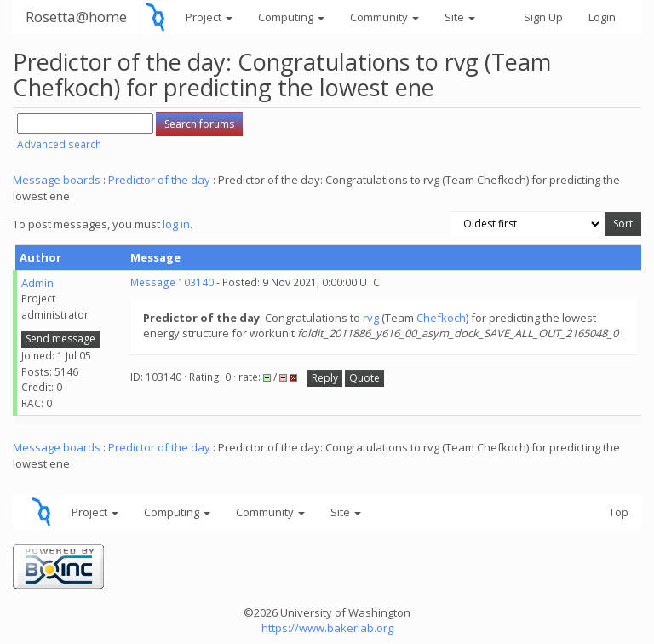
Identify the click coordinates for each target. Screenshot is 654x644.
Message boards (57, 180)
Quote (364, 378)
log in (176, 224)
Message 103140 (172, 282)
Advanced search (59, 144)
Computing (291, 17)
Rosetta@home (76, 17)
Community (384, 17)
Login (602, 17)
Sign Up (543, 17)
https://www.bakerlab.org (327, 628)
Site (460, 17)
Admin (37, 283)
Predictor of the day (159, 180)
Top (619, 512)
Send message (60, 339)
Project (209, 17)
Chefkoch (441, 318)
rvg (371, 318)
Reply (325, 378)
